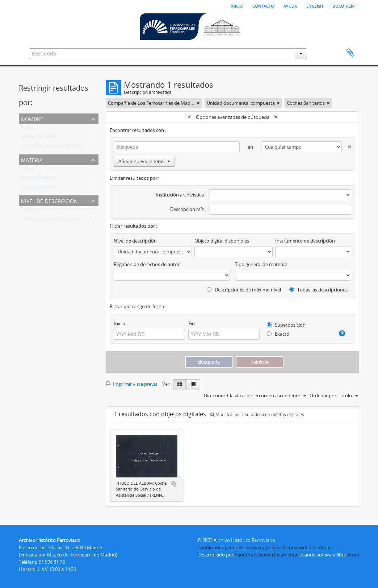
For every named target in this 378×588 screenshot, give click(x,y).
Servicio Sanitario (39, 179)
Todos (27, 129)
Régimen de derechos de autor (147, 264)
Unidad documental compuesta (54, 220)
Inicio (237, 5)
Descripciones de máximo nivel (244, 290)
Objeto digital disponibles (222, 241)
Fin (192, 323)
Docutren (343, 5)
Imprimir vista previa (132, 384)
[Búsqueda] (177, 147)
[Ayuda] (340, 334)
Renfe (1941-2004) (39, 138)
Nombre (32, 118)
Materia (32, 159)
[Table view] (193, 385)
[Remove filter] (198, 103)
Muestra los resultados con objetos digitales (257, 415)
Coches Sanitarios (39, 187)
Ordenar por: (324, 396)
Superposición (286, 325)
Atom (353, 555)
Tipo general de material (261, 264)
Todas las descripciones (318, 290)
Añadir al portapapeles (174, 484)
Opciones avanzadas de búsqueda (233, 117)
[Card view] (180, 385)
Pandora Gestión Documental (266, 555)
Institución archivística (180, 195)
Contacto (263, 5)
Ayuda (290, 5)
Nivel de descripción (49, 200)
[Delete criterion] (346, 145)
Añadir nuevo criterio (144, 161)
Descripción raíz (187, 209)
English (315, 5)
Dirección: (214, 396)
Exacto (278, 334)
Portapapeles (350, 53)
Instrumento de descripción (305, 241)
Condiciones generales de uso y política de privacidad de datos (264, 547)
